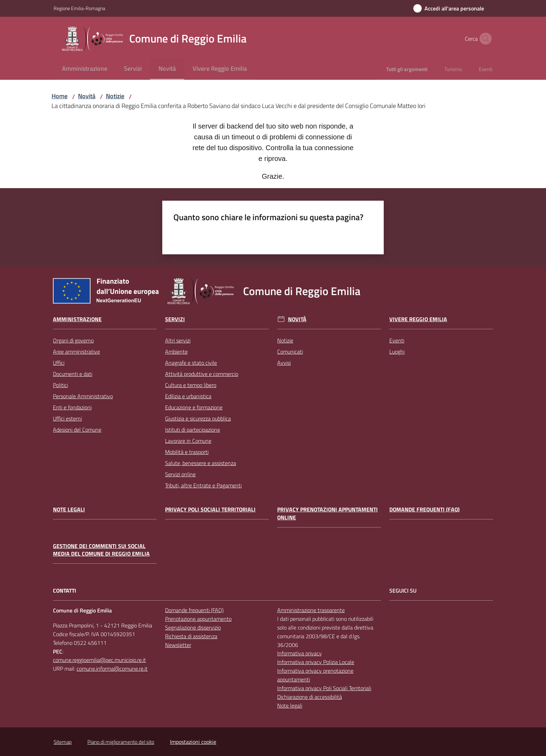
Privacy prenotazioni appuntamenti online (327, 514)
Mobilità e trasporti (187, 452)
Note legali (69, 510)
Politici (60, 385)
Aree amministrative (76, 352)
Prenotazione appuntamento (198, 619)
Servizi (175, 319)
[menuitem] (85, 69)
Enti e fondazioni (72, 407)
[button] (484, 39)
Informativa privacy (299, 653)
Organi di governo (73, 340)
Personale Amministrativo (83, 396)
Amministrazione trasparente (311, 610)
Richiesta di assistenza (191, 636)
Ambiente (176, 352)
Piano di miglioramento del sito (121, 742)
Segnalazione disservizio (193, 627)
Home (60, 96)
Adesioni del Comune (77, 430)
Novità (87, 96)
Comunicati (290, 352)
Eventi (397, 340)
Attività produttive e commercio (202, 374)
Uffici (59, 363)
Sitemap (63, 742)
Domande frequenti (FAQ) (424, 510)
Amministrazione (77, 319)
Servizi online (180, 474)
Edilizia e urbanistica (188, 396)
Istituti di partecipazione (193, 430)
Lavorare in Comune (188, 441)
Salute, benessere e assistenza (201, 463)
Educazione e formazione (194, 407)
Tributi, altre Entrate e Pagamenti (203, 485)
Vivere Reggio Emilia (418, 319)
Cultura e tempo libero (191, 385)
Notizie (115, 96)
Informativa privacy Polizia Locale (316, 662)
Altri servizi (178, 340)
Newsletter (178, 645)
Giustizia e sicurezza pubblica (198, 418)
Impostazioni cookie (193, 742)
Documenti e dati (73, 374)
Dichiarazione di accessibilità (310, 697)
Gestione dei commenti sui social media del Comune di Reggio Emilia (101, 550)
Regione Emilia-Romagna (79, 8)
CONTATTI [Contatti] (65, 591)
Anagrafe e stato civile (191, 363)
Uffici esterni (67, 418)
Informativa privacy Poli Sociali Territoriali (324, 688)
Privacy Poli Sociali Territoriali (210, 510)
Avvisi (284, 363)
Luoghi (397, 352)
